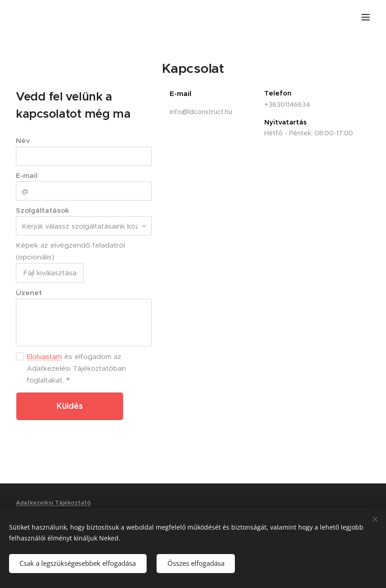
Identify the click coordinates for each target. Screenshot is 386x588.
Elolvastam (44, 356)
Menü (366, 17)
